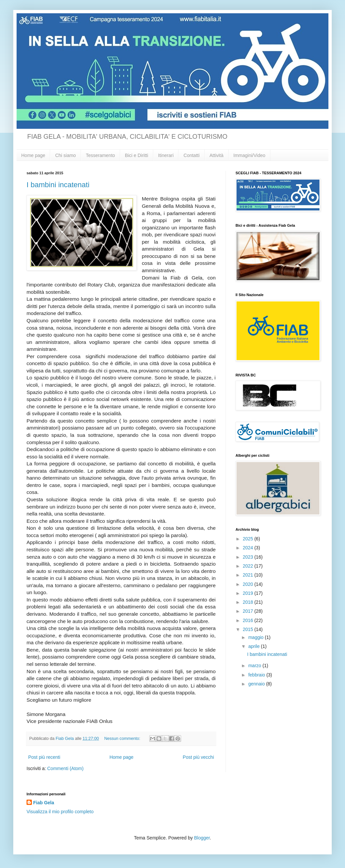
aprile (254, 646)
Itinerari (166, 155)
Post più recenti (44, 757)
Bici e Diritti (137, 155)
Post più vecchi (198, 757)
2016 (249, 620)
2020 (249, 584)
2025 (249, 539)
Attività (217, 155)
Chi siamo (65, 155)
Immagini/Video (249, 155)
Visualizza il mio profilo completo (60, 812)
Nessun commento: (123, 739)
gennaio (257, 684)
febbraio (257, 675)
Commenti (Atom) (65, 768)
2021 (249, 575)
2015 (249, 629)
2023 (249, 557)
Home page (33, 155)
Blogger (202, 838)
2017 (249, 611)
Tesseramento (101, 155)
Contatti (191, 155)
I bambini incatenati (58, 185)
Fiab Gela (44, 803)
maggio (256, 637)
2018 (249, 602)
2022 (249, 566)
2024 (249, 548)
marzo (255, 666)
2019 (249, 593)
